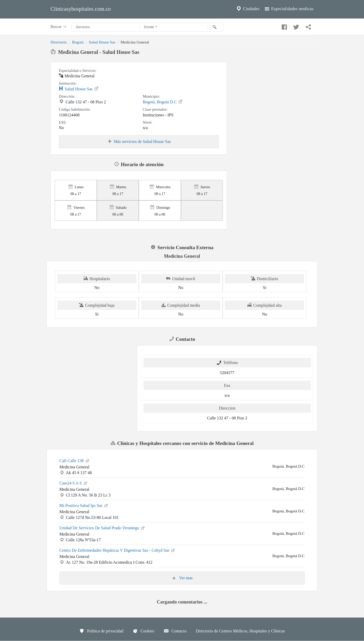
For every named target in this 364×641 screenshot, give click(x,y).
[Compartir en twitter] (296, 26)
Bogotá (78, 42)
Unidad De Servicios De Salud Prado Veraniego (102, 527)
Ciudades (248, 9)
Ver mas (182, 578)
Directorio (59, 42)
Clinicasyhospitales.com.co (81, 9)
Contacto (175, 631)
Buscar (59, 27)
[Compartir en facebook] (284, 26)
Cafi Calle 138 (75, 460)
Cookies (143, 631)
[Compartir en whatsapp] (308, 26)
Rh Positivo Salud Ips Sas (84, 505)
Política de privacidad (101, 631)
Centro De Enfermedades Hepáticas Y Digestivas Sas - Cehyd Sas (117, 550)
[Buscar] (215, 27)
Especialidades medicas (289, 9)
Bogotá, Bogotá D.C (163, 102)
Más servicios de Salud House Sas (139, 142)
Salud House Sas (102, 42)
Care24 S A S (74, 483)
